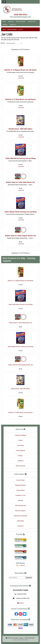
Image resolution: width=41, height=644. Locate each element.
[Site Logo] (20, 10)
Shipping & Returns (21, 485)
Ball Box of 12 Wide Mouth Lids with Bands (20, 99)
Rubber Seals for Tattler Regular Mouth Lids (20, 236)
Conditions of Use (20, 495)
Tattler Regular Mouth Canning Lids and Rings (21, 212)
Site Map (21, 500)
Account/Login (20, 480)
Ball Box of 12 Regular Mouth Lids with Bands (20, 70)
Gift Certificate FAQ (20, 506)
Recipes (20, 456)
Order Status (21, 521)
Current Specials (21, 451)
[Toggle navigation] (4, 2)
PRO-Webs (25, 640)
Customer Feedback (20, 435)
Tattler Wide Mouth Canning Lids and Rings (21, 158)
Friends (21, 440)
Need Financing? (21, 21)
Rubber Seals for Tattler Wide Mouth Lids (20, 182)
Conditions (21, 461)
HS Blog (5, 25)
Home (4, 21)
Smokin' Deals (32, 21)
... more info (21, 78)
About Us (11, 21)
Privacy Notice (20, 490)
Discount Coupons (21, 511)
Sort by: (3, 43)
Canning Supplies (12, 29)
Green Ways (20, 445)
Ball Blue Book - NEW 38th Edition (21, 129)
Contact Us (13, 25)
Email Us (20, 603)
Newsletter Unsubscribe (20, 516)
